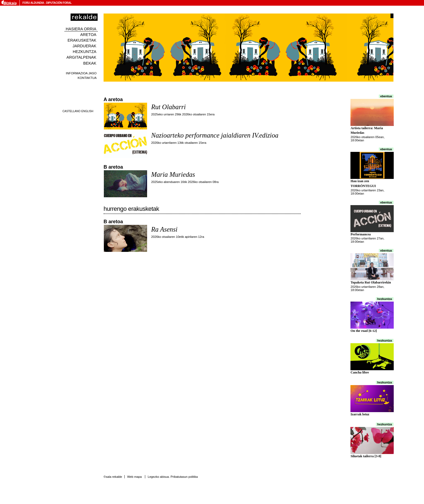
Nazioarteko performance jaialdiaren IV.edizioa (215, 135)
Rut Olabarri (168, 107)
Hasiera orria (81, 29)
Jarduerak (84, 46)
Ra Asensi (164, 229)
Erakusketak (82, 40)
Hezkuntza (85, 52)
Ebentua (386, 96)
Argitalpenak (81, 57)
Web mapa (134, 477)
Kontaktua (87, 78)
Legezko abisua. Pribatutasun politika (173, 477)
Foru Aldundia (33, 3)
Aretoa (88, 35)
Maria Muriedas (173, 174)
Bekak (90, 63)
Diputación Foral (59, 3)
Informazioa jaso (81, 73)
